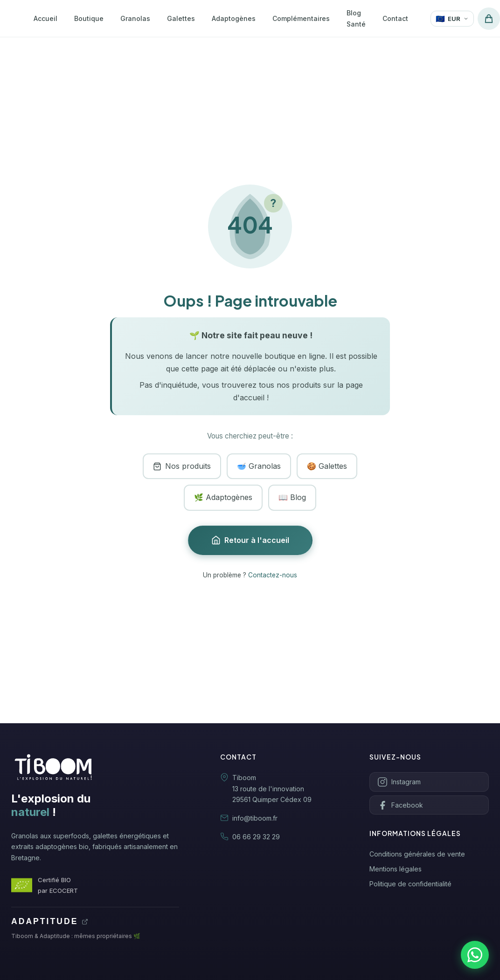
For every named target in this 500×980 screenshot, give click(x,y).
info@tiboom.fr (255, 818)
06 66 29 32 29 (256, 837)
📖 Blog (292, 497)
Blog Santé (356, 18)
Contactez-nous (273, 575)
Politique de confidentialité (410, 884)
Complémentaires (301, 18)
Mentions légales (396, 869)
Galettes (181, 18)
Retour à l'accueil (250, 540)
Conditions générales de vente (417, 854)
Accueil (45, 18)
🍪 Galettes (327, 466)
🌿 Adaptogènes (223, 497)
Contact (395, 18)
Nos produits (182, 466)
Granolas (135, 18)
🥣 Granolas (259, 466)
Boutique (89, 18)
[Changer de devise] (452, 19)
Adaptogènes (234, 18)
